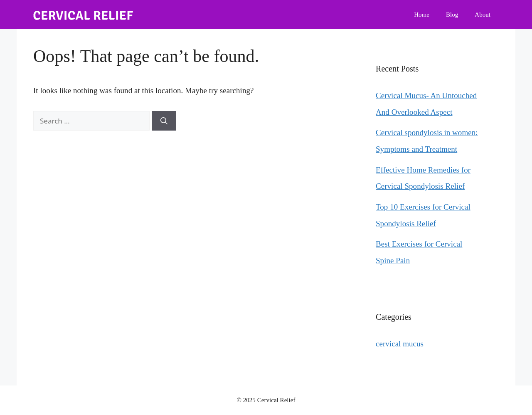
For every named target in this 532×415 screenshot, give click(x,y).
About (483, 15)
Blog (452, 15)
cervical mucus (400, 344)
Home (422, 15)
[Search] (164, 121)
